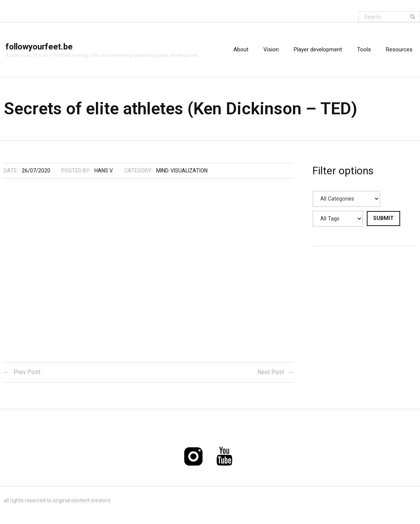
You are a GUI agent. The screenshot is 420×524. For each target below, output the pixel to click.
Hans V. (104, 171)
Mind (162, 171)
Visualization (189, 171)
